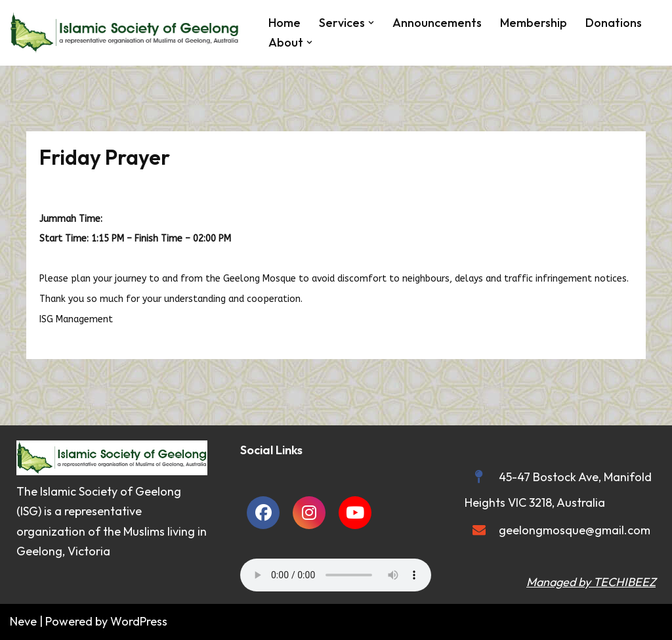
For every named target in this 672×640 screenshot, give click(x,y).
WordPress (139, 621)
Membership (534, 23)
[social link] (263, 513)
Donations (614, 23)
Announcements (437, 23)
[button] (371, 23)
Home (284, 23)
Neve (23, 621)
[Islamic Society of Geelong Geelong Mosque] (128, 33)
